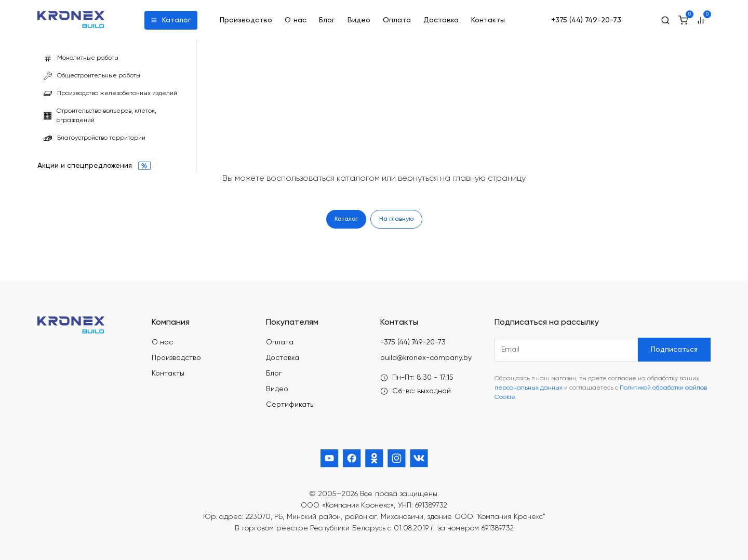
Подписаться (674, 350)
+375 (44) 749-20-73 (586, 20)
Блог (327, 20)
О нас (296, 20)
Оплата (397, 20)
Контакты (488, 20)
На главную (396, 219)
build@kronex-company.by (426, 358)
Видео (359, 20)
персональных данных (529, 388)
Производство (246, 20)
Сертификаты (290, 405)
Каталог (171, 20)
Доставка (441, 20)
